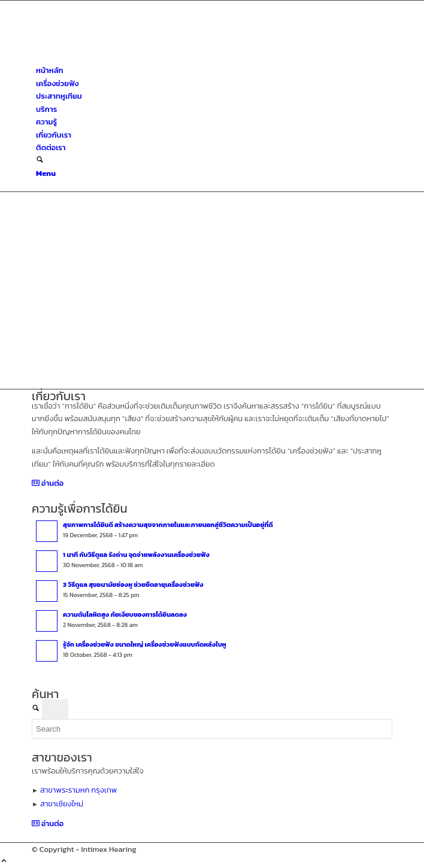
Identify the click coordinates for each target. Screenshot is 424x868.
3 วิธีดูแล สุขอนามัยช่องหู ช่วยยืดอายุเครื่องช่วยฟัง (133, 584)
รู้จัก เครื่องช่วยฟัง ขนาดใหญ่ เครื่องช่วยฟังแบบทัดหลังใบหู (145, 644)
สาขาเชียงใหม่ (62, 804)
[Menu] (46, 173)
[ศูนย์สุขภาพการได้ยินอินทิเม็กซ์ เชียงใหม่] (122, 58)
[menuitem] (214, 70)
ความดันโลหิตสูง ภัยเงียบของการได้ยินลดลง (125, 614)
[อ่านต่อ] (48, 483)
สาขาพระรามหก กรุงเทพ (78, 790)
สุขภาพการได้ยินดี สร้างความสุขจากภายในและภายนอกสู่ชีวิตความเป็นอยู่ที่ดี (168, 525)
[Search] (40, 161)
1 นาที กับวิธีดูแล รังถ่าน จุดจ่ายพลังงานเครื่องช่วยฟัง (136, 555)
